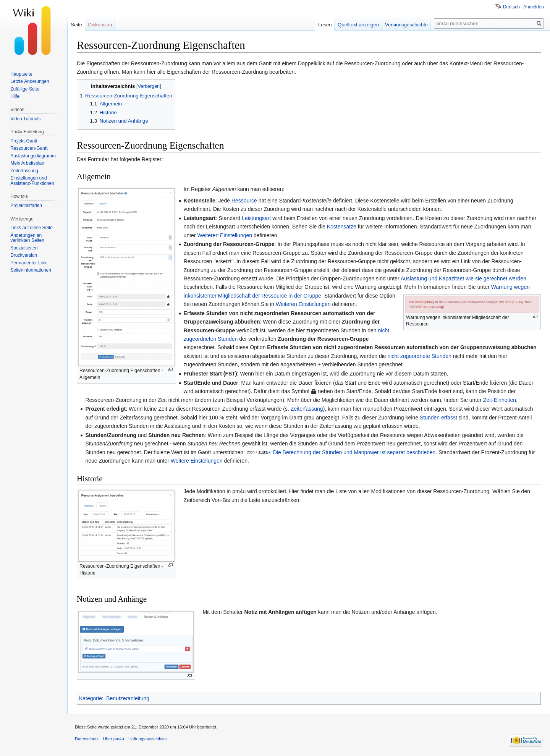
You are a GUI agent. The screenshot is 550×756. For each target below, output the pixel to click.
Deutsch (511, 7)
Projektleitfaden (26, 206)
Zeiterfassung (307, 409)
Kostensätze (342, 227)
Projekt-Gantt (24, 141)
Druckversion (24, 255)
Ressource (244, 201)
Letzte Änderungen (30, 81)
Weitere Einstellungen (197, 461)
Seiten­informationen (31, 270)
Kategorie (91, 698)
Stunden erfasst (438, 418)
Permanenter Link (28, 263)
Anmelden (534, 7)
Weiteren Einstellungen (225, 235)
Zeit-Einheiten (500, 400)
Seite (76, 25)
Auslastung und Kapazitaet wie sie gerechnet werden (463, 278)
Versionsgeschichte (406, 25)
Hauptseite (21, 74)
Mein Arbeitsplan (27, 163)
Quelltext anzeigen (358, 25)
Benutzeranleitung (128, 698)
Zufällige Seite (25, 89)
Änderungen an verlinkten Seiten (27, 238)
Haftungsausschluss (147, 739)
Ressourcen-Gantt (29, 148)
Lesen (325, 25)
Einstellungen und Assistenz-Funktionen (32, 181)
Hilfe (15, 96)
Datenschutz (87, 739)
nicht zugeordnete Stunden (419, 356)
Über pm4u (113, 739)
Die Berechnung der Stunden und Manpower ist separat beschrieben (354, 452)
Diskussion (100, 25)
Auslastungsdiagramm (33, 156)
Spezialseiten (24, 248)
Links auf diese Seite (32, 228)
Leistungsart (256, 218)
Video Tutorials (25, 119)
